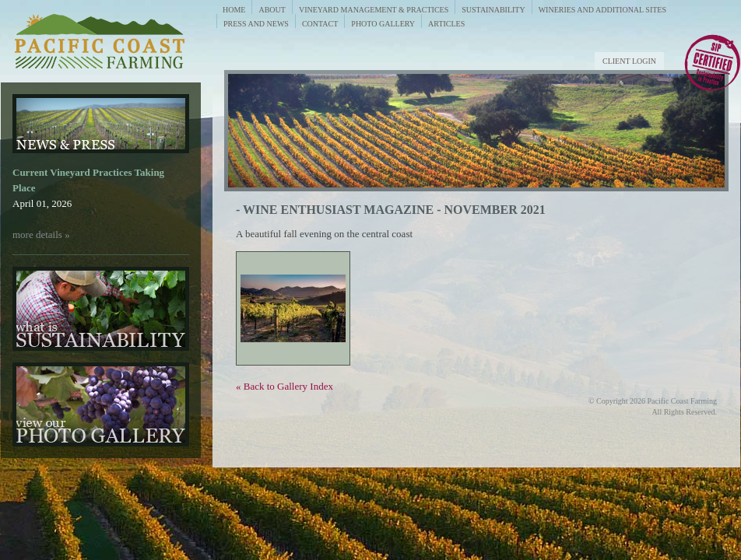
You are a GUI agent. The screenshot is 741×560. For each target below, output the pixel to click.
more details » (41, 234)
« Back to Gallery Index (284, 386)
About (272, 10)
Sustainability (493, 10)
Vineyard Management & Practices (374, 10)
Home (234, 10)
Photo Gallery (383, 24)
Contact (320, 24)
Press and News (256, 24)
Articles (446, 24)
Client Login (629, 61)
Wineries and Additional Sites (602, 10)
